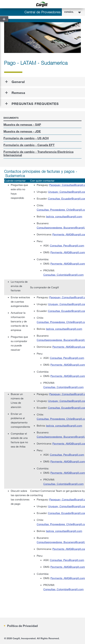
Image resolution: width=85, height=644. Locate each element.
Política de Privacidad (22, 626)
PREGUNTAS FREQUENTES (35, 104)
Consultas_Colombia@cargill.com (64, 275)
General (18, 82)
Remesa (18, 93)
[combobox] (73, 12)
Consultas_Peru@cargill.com (67, 245)
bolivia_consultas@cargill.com (64, 216)
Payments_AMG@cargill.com (68, 252)
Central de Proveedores (43, 12)
